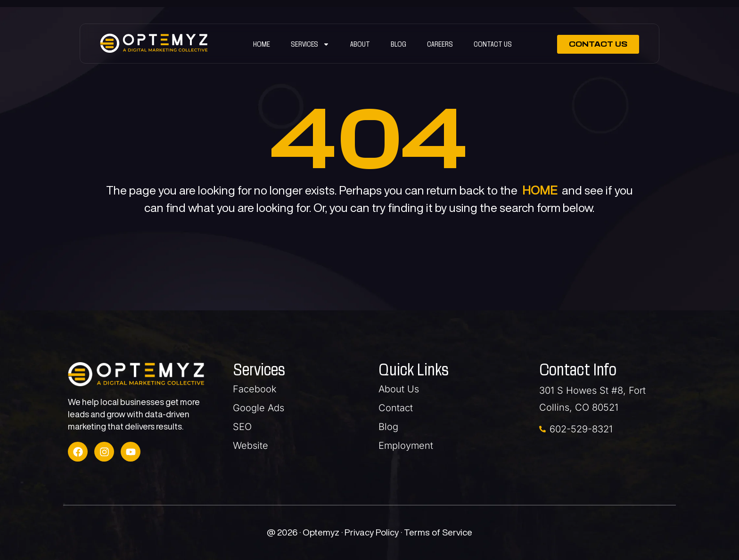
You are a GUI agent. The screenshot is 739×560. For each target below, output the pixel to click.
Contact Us (493, 44)
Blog (398, 44)
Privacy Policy (373, 532)
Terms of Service (438, 532)
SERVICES (310, 44)
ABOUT (360, 44)
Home (262, 44)
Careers (440, 44)
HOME (540, 190)
